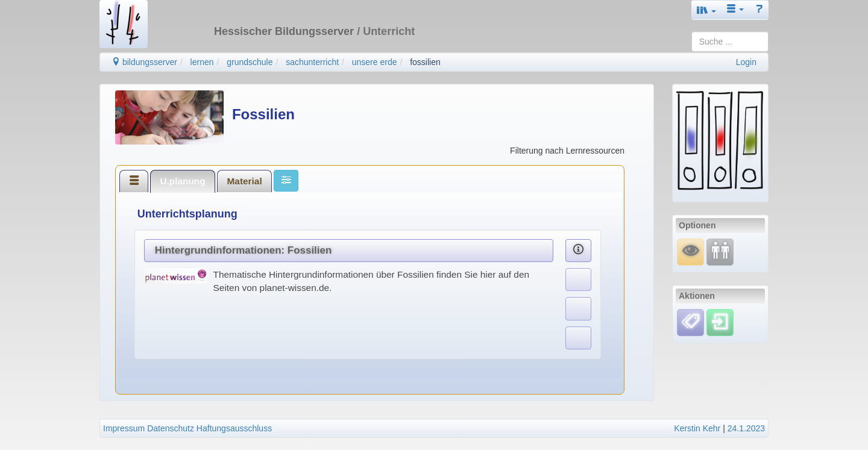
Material (245, 181)
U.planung (182, 181)
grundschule (250, 62)
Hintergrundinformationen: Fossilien (244, 250)
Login (746, 62)
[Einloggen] (720, 322)
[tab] (134, 181)
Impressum (124, 428)
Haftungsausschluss (234, 428)
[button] (706, 10)
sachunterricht (312, 62)
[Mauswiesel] (690, 251)
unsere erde (375, 62)
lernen (202, 62)
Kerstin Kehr (697, 428)
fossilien (425, 62)
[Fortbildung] (720, 251)
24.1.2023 (746, 428)
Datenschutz (171, 428)
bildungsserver (144, 62)
